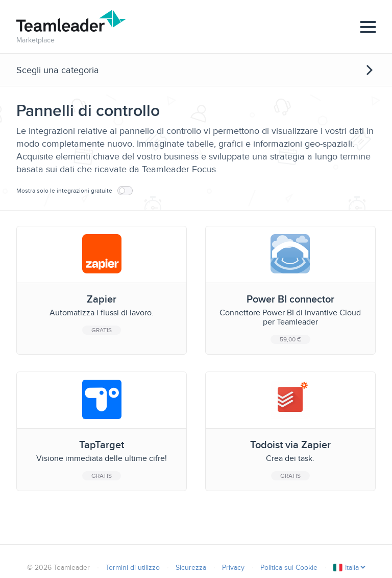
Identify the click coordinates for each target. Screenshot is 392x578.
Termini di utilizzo (133, 568)
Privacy (233, 568)
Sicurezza (191, 568)
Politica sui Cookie (289, 568)
